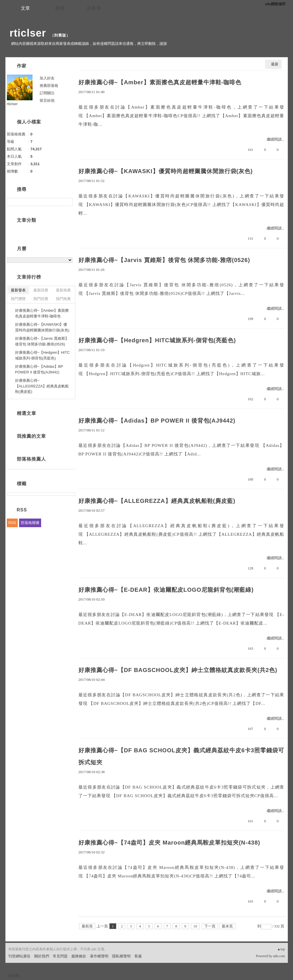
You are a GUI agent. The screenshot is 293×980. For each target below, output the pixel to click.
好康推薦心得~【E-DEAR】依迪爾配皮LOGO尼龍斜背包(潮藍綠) (166, 590)
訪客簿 (94, 8)
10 (195, 926)
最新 (275, 64)
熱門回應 (41, 299)
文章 (25, 8)
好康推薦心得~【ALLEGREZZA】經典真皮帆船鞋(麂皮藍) (157, 501)
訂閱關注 (47, 93)
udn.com (279, 956)
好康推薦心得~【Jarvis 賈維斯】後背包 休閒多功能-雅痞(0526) (164, 260)
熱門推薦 (63, 299)
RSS (12, 523)
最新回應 (41, 290)
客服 (138, 956)
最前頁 (87, 926)
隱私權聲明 (121, 956)
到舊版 (60, 35)
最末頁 (227, 926)
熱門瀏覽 (18, 299)
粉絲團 (14, 976)
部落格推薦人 (31, 459)
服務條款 (79, 956)
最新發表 (18, 290)
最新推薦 (63, 290)
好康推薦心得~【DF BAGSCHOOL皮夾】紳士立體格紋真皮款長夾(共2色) (178, 670)
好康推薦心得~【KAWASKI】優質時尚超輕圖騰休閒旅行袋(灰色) (166, 171)
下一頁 (210, 926)
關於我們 (42, 956)
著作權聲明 (99, 956)
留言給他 (47, 100)
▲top (281, 949)
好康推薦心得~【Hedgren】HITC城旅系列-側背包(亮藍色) (157, 340)
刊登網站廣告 (19, 956)
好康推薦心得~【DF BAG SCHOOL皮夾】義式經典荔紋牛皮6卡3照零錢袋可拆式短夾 (181, 756)
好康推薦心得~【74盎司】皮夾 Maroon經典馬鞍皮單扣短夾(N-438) (169, 843)
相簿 (60, 8)
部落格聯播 (30, 523)
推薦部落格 (49, 86)
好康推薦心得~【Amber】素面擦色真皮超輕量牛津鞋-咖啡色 (160, 82)
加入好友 (47, 78)
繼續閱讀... (276, 139)
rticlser (28, 33)
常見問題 (60, 956)
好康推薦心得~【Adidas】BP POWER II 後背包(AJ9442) (157, 421)
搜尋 (67, 202)
